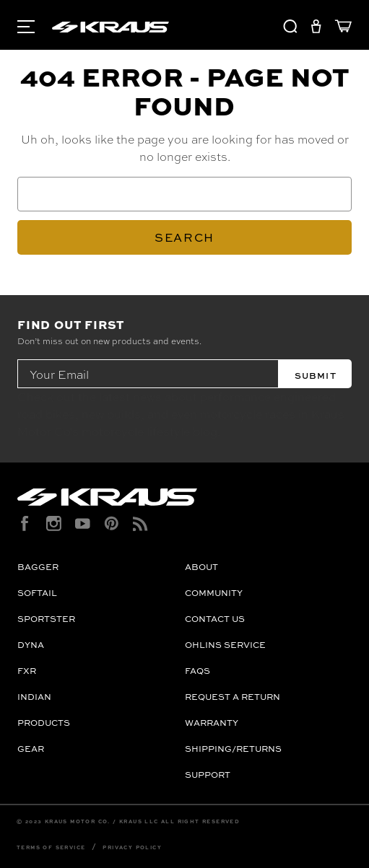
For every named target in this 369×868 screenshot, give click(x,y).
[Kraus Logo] (184, 497)
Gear (31, 749)
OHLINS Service (225, 645)
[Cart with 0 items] (340, 29)
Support (208, 775)
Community (214, 593)
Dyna (31, 645)
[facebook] (25, 523)
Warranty (212, 723)
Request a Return (233, 697)
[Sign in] (316, 29)
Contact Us (215, 619)
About (201, 567)
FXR (27, 671)
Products (44, 723)
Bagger (38, 567)
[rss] (140, 523)
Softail (37, 593)
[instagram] (54, 523)
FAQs (197, 671)
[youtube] (83, 523)
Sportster (46, 619)
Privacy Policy (132, 847)
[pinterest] (112, 523)
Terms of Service (51, 847)
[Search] (290, 29)
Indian (34, 697)
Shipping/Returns (233, 749)
